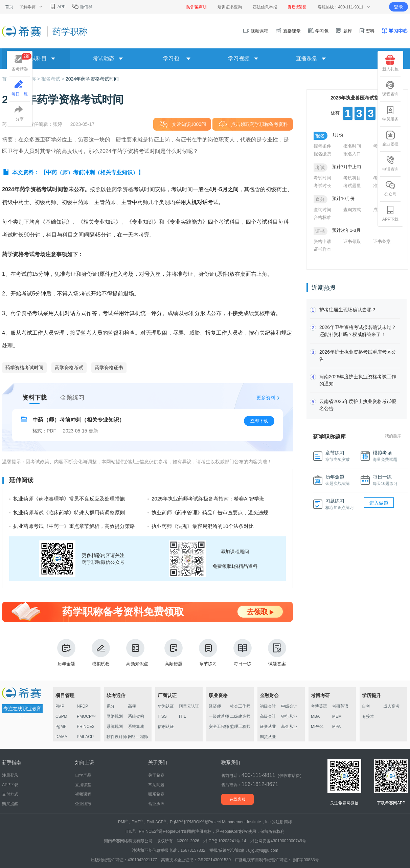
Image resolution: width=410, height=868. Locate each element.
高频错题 (174, 653)
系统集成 (136, 727)
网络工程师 (138, 737)
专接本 (368, 716)
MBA (315, 716)
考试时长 (322, 186)
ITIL (183, 716)
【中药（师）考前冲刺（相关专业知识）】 (92, 172)
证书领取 (352, 241)
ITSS (162, 716)
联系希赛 (156, 794)
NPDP (82, 706)
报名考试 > (53, 79)
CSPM (61, 716)
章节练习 (208, 653)
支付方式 (10, 794)
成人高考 (391, 706)
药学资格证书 (109, 368)
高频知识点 (137, 653)
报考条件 (322, 146)
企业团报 (390, 138)
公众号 (390, 188)
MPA (336, 727)
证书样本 (322, 249)
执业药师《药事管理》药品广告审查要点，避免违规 (210, 513)
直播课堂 (288, 31)
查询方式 (352, 210)
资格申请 (322, 241)
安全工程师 (219, 727)
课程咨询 (390, 88)
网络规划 (115, 716)
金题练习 (72, 398)
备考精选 (21, 62)
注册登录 (10, 775)
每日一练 (243, 653)
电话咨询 (390, 163)
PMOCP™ (86, 716)
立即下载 (259, 421)
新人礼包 (390, 63)
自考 (366, 706)
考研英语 (340, 706)
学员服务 (390, 113)
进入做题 (379, 503)
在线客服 (237, 799)
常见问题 (156, 785)
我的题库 (393, 436)
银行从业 (289, 716)
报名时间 (352, 146)
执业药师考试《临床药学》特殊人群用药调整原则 (69, 513)
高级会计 (268, 716)
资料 (367, 31)
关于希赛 (156, 775)
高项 (132, 706)
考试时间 (322, 178)
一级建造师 (219, 716)
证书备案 (382, 241)
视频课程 (256, 31)
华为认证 (166, 706)
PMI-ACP (85, 737)
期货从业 (268, 737)
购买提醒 (10, 804)
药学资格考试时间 (24, 368)
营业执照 (156, 804)
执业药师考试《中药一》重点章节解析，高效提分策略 (74, 526)
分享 (20, 113)
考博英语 (319, 706)
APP (57, 7)
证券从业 (268, 727)
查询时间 (322, 210)
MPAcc (317, 727)
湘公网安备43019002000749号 (278, 841)
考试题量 (352, 186)
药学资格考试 (69, 368)
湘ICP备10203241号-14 (225, 841)
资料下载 (35, 398)
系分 (111, 706)
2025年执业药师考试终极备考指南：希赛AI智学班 (208, 499)
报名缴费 (322, 154)
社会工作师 (240, 706)
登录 (398, 7)
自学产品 (83, 775)
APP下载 (390, 214)
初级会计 (268, 706)
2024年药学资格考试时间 (92, 79)
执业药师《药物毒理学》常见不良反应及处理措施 (69, 499)
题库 (344, 31)
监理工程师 (240, 727)
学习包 (318, 31)
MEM (337, 716)
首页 (9, 7)
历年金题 (66, 653)
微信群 (82, 7)
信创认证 (166, 727)
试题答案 (277, 653)
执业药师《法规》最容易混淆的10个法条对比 (203, 526)
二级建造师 (240, 716)
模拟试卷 (101, 653)
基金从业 (289, 727)
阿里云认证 (189, 706)
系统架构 (136, 716)
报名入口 (352, 154)
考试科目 (352, 178)
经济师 (215, 706)
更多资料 (266, 398)
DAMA (61, 737)
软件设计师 (117, 737)
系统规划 (115, 727)
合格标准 (322, 217)
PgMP (61, 727)
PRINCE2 (86, 727)
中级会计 (289, 706)
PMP (60, 706)
